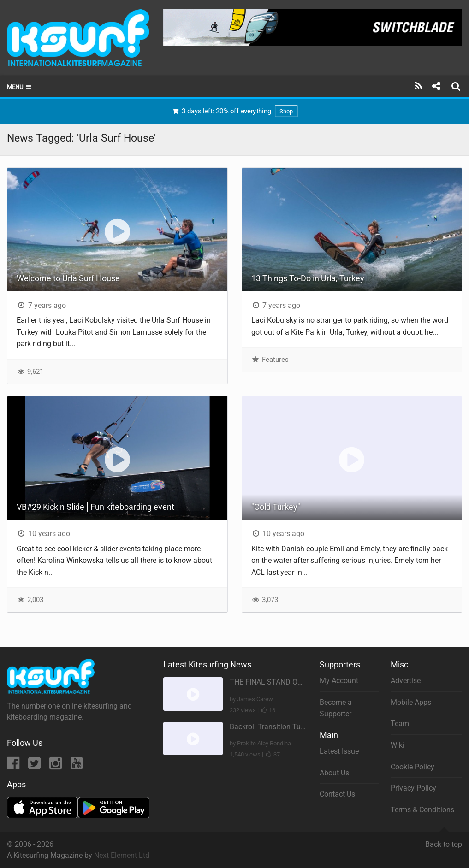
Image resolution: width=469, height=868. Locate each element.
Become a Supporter (336, 708)
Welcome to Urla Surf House (68, 278)
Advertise (406, 681)
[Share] (436, 86)
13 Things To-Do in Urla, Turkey (308, 278)
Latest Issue (339, 751)
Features (270, 360)
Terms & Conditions (422, 810)
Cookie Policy (413, 767)
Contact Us (337, 794)
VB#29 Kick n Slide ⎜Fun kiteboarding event (95, 507)
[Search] (457, 86)
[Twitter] (35, 766)
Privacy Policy (413, 788)
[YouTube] (77, 766)
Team (400, 723)
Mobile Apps (411, 702)
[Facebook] (14, 766)
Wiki (398, 745)
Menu (20, 87)
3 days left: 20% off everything (234, 111)
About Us (334, 773)
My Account (339, 681)
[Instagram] (56, 766)
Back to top (444, 840)
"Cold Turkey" (276, 507)
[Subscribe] (419, 86)
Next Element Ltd (122, 855)
